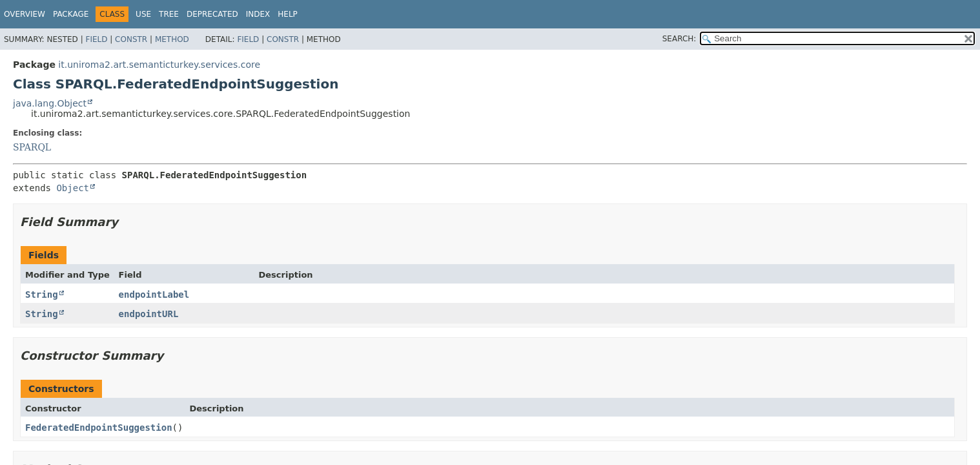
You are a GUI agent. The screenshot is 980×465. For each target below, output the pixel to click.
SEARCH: (679, 39)
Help (288, 14)
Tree (169, 14)
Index (258, 14)
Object (73, 188)
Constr (131, 39)
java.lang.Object (50, 103)
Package (71, 14)
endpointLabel (154, 294)
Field (96, 39)
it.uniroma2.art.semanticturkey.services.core (159, 65)
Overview (25, 14)
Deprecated (212, 14)
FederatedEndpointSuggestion (99, 428)
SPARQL (32, 147)
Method (172, 39)
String (42, 294)
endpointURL (149, 314)
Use (143, 14)
